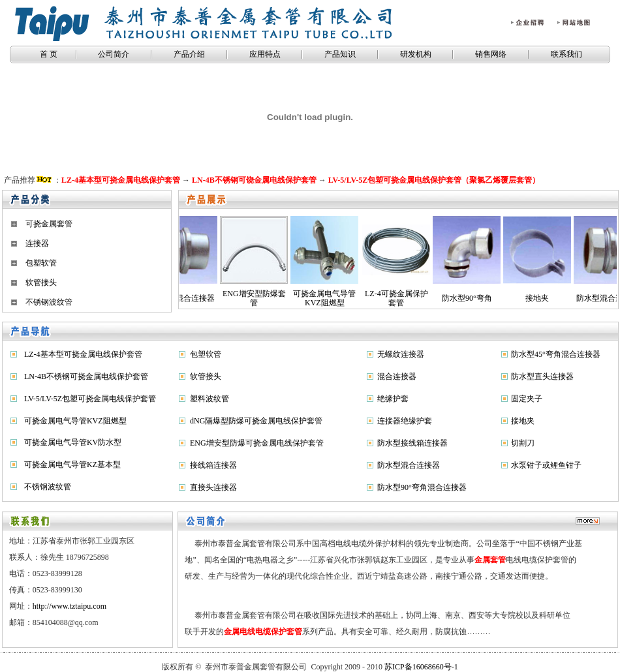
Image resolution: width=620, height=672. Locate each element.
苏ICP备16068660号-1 (421, 667)
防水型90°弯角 (440, 298)
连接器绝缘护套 (405, 421)
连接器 (37, 243)
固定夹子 (527, 399)
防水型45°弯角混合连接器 (556, 354)
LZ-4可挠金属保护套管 (370, 298)
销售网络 (491, 54)
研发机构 (416, 54)
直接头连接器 (213, 487)
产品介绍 (189, 54)
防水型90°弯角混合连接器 (422, 487)
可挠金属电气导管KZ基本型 (72, 465)
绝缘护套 (393, 399)
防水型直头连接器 (542, 376)
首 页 (48, 54)
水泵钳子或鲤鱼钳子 (546, 465)
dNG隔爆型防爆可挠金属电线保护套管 (256, 421)
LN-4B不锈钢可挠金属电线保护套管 (86, 376)
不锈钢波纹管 (49, 302)
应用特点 (265, 54)
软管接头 (41, 283)
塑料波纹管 (209, 399)
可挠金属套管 (49, 224)
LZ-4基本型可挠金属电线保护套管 (83, 354)
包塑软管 (41, 263)
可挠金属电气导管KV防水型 (73, 442)
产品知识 (340, 54)
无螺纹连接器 (401, 354)
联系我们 (566, 54)
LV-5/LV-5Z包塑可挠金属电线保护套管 (90, 399)
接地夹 (510, 298)
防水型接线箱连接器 (412, 443)
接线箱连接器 (213, 465)
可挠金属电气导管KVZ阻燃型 (298, 298)
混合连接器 (397, 376)
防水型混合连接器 (581, 298)
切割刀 (523, 443)
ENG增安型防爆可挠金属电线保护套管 (257, 443)
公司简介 (114, 54)
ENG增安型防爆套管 (227, 298)
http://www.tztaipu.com (70, 606)
